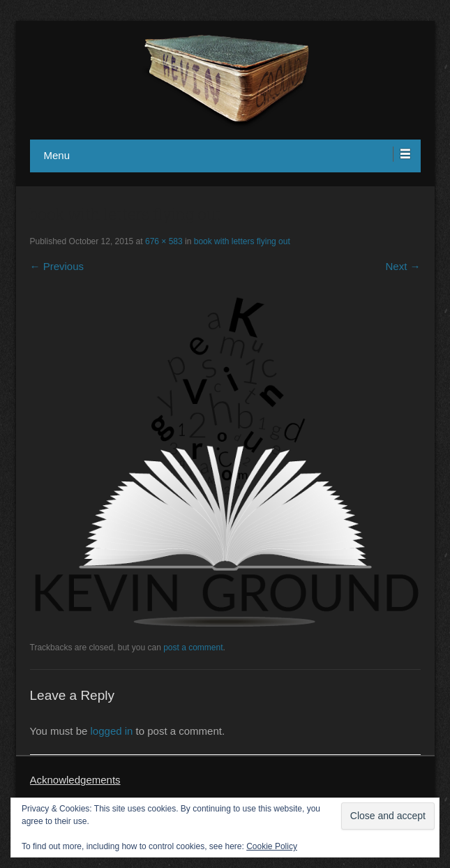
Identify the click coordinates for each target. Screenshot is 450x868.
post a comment (193, 648)
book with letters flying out (242, 241)
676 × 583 (164, 241)
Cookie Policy (272, 846)
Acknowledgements (75, 780)
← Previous (57, 266)
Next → (403, 266)
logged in (112, 731)
